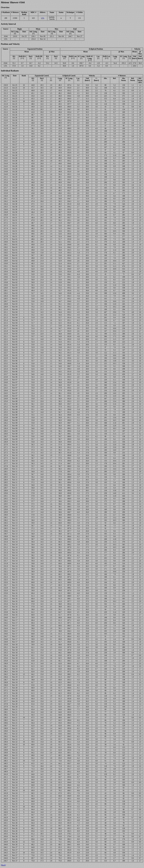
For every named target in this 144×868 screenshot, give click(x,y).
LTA (43, 18)
